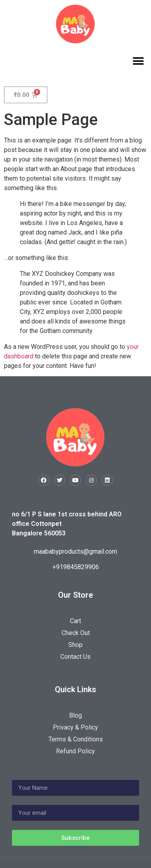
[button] (138, 61)
